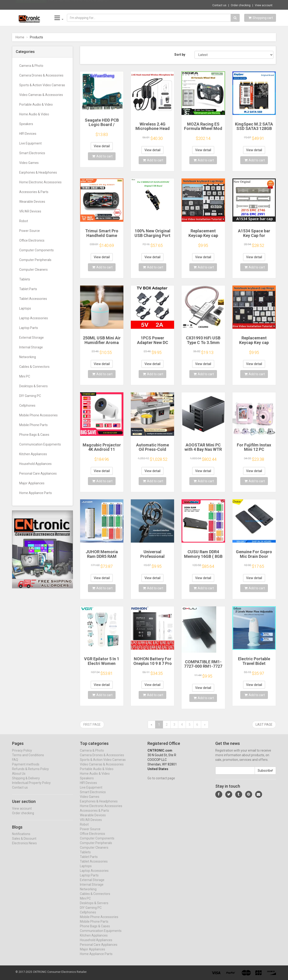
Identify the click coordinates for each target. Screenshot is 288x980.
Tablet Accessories (33, 299)
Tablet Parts (28, 289)
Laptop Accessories (34, 318)
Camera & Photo (31, 66)
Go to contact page (161, 783)
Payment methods (26, 769)
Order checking (241, 5)
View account (264, 5)
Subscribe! (265, 775)
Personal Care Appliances (38, 473)
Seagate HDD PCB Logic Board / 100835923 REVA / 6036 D (102, 127)
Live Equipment (30, 143)
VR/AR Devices (30, 211)
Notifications (21, 839)
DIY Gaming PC (30, 396)
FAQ (15, 764)
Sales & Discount (24, 843)
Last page (264, 725)
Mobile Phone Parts (33, 425)
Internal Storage (31, 347)
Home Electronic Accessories (40, 182)
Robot (24, 221)
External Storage (31, 338)
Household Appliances (35, 464)
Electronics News (24, 848)
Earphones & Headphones (38, 172)
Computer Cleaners (33, 270)
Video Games (29, 163)
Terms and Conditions (28, 759)
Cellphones (27, 406)
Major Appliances (32, 483)
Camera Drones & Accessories (41, 75)
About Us (19, 778)
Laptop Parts (29, 328)
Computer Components (36, 250)
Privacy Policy (22, 755)
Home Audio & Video (34, 114)
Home (20, 37)
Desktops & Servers (33, 386)
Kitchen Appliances (33, 454)
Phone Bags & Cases (34, 435)
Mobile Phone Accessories (38, 415)
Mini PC (25, 376)
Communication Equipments (40, 444)
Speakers (26, 124)
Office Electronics (32, 240)
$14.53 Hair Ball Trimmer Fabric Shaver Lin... (79, 5)
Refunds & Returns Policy (30, 773)
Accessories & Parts (34, 192)
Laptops (25, 308)
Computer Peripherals (35, 260)
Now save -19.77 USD (31, 5)
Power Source (30, 231)
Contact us (219, 5)
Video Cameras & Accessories (41, 95)
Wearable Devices (32, 202)
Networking (28, 357)
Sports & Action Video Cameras (42, 85)
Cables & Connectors (34, 367)
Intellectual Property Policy (31, 787)
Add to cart (102, 156)
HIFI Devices (28, 134)
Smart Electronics (32, 153)
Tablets (25, 279)
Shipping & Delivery (26, 783)
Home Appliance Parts (36, 493)
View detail (102, 146)
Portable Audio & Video (36, 104)
